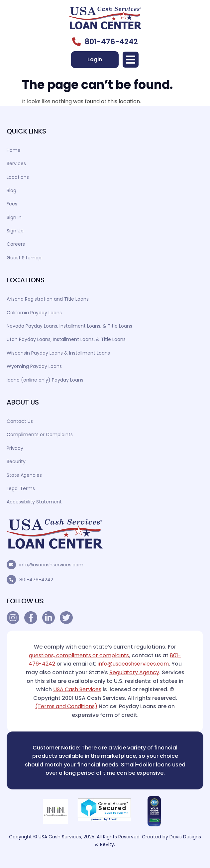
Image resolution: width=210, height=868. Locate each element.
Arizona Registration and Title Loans (48, 299)
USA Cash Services (77, 689)
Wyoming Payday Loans (34, 366)
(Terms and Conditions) (66, 706)
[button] (131, 60)
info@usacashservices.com (51, 565)
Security (16, 461)
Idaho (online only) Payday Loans (45, 380)
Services (16, 163)
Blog (11, 190)
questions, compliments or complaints (79, 655)
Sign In (14, 217)
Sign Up (15, 231)
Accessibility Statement (34, 502)
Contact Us (20, 421)
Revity (107, 844)
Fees (12, 204)
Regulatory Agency (134, 672)
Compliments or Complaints (40, 434)
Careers (16, 244)
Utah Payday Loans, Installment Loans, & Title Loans (66, 339)
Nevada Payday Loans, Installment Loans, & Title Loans (69, 326)
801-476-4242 (36, 580)
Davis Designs (185, 837)
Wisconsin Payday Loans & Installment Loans (58, 353)
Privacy (15, 448)
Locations (18, 177)
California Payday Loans (34, 313)
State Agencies (24, 475)
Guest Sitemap (24, 258)
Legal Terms (21, 488)
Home (14, 150)
